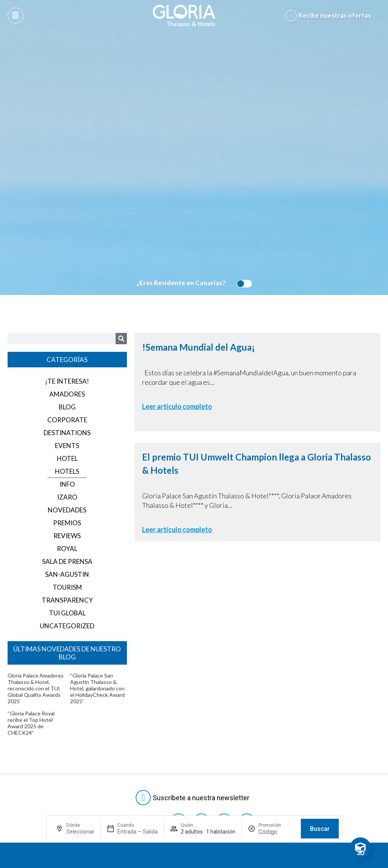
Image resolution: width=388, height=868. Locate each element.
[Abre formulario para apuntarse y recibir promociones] (330, 16)
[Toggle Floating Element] (360, 848)
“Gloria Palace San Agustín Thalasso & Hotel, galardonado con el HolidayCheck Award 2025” (97, 688)
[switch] (242, 284)
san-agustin (67, 574)
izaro (67, 497)
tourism (67, 587)
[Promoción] (277, 832)
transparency (67, 600)
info (67, 484)
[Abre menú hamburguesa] (16, 16)
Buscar (320, 829)
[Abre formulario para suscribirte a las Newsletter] (194, 798)
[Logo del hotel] (184, 16)
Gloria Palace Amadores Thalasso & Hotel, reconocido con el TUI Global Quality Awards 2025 (36, 688)
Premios (67, 523)
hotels (67, 471)
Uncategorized (67, 626)
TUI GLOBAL (67, 613)
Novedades (67, 510)
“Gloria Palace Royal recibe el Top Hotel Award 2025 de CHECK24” (31, 723)
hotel (67, 458)
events (67, 446)
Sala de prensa (67, 561)
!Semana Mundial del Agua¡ (199, 347)
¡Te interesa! (67, 381)
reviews (67, 536)
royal (67, 549)
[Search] (121, 339)
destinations (67, 433)
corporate (67, 420)
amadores (67, 394)
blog (67, 407)
